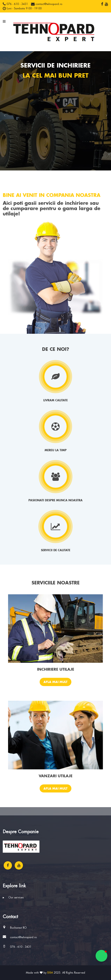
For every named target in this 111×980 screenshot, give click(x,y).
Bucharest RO (18, 928)
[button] (5, 115)
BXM (50, 973)
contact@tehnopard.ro (47, 4)
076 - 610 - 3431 (15, 4)
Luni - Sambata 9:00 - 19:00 (22, 8)
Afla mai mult (55, 682)
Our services (13, 897)
